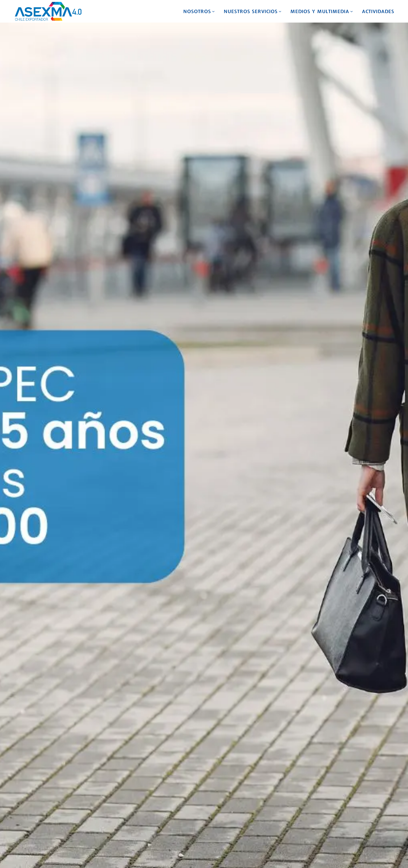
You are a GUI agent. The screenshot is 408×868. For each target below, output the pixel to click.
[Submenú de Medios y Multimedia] (351, 11)
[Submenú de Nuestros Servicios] (280, 11)
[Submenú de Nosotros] (213, 11)
